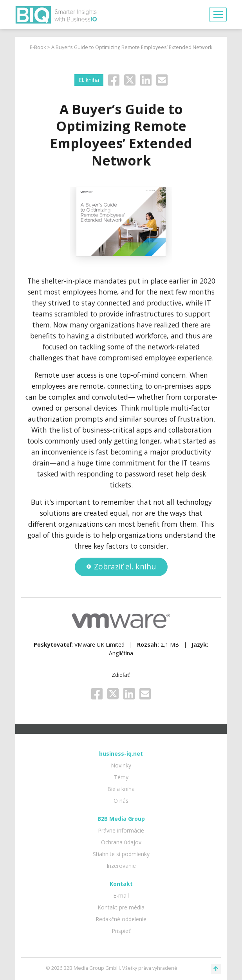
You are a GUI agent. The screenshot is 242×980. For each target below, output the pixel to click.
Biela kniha (121, 789)
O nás (121, 801)
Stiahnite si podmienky (121, 854)
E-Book (38, 47)
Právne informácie (121, 830)
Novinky (121, 765)
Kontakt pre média (121, 907)
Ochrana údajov (121, 842)
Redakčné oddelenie (121, 919)
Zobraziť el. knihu (121, 566)
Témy (121, 777)
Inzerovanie (121, 866)
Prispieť (121, 931)
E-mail (121, 895)
